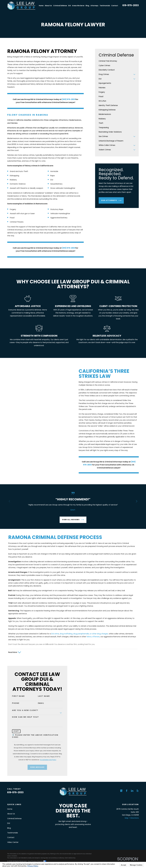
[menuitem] (117, 61)
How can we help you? (23, 717)
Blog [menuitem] (87, 6)
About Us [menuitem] (48, 6)
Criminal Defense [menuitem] (60, 6)
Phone (13, 703)
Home (10, 809)
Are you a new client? (22, 710)
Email (38, 703)
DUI (9, 823)
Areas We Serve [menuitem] (78, 6)
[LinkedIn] (132, 791)
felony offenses (93, 639)
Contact (11, 837)
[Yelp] (137, 791)
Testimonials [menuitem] (105, 6)
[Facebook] (127, 791)
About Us (11, 814)
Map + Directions (132, 818)
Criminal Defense (14, 819)
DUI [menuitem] (70, 6)
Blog (9, 828)
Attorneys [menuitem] (94, 6)
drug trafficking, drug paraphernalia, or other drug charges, (84, 636)
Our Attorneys (111, 200)
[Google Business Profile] (121, 791)
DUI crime (55, 636)
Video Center (13, 842)
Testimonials (13, 833)
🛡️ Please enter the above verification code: (32, 736)
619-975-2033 (131, 5)
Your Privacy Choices (37, 861)
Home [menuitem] (41, 6)
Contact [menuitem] (115, 6)
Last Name (41, 696)
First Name (16, 696)
